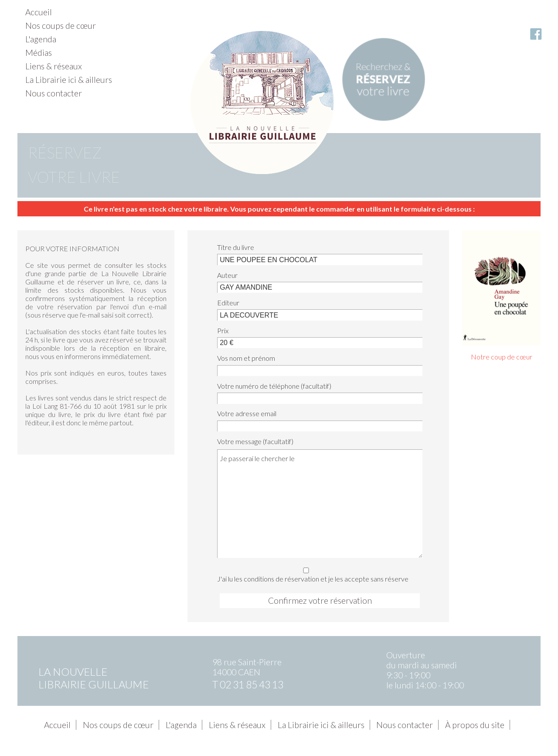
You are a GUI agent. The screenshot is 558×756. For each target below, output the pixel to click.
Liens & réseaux (54, 66)
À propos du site (475, 725)
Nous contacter (54, 93)
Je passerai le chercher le (320, 503)
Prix (223, 330)
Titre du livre (236, 247)
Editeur (228, 303)
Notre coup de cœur (502, 357)
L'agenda (41, 39)
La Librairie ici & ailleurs (69, 80)
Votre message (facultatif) (255, 441)
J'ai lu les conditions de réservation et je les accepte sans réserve (317, 573)
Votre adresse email (247, 413)
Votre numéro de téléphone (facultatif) (274, 386)
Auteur (227, 275)
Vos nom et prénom (246, 358)
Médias (39, 53)
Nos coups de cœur (61, 26)
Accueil (39, 12)
